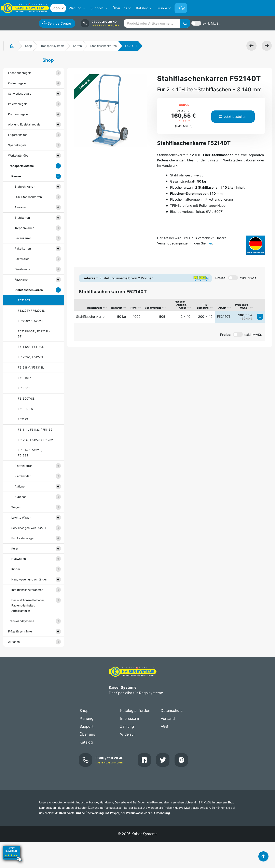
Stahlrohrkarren (25, 186)
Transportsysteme (53, 46)
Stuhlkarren (22, 218)
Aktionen (20, 486)
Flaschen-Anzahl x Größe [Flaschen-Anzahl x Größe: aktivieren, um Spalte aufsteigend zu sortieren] (181, 305)
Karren (77, 46)
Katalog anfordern (136, 711)
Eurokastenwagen (23, 538)
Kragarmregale (18, 114)
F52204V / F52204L (31, 311)
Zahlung (127, 726)
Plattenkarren (24, 466)
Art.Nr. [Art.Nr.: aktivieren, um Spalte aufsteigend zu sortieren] (222, 308)
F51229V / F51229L (31, 357)
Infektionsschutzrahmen (27, 590)
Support (87, 726)
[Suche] (185, 23)
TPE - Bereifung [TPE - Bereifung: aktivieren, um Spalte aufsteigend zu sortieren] (203, 306)
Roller (15, 549)
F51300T (24, 388)
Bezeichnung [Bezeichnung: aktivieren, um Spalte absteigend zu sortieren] (95, 308)
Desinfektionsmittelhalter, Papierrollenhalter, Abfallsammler (28, 605)
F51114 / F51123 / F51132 (35, 430)
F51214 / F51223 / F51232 (35, 440)
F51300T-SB (26, 398)
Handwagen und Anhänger (29, 579)
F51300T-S (25, 409)
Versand (168, 718)
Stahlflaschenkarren (104, 46)
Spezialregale (17, 145)
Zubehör (20, 497)
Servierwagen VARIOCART (29, 528)
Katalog (86, 742)
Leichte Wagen (21, 517)
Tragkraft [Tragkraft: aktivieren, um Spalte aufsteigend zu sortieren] (116, 308)
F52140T (24, 300)
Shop (29, 46)
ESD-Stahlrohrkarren (28, 197)
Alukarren (21, 207)
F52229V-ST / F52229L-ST (34, 334)
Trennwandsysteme (21, 621)
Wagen (16, 507)
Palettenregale (18, 104)
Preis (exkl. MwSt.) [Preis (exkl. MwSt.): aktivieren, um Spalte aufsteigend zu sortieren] (242, 306)
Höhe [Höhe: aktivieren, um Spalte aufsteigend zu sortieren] (134, 308)
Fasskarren (22, 279)
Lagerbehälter (17, 135)
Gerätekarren (23, 269)
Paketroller (22, 259)
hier (209, 243)
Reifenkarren (23, 238)
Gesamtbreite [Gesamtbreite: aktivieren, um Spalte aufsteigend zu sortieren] (153, 308)
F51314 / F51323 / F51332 (30, 453)
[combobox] (157, 23)
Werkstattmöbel (19, 155)
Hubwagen (19, 559)
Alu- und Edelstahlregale (24, 124)
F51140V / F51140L (31, 347)
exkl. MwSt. (212, 23)
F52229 (23, 419)
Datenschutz (172, 711)
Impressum (130, 718)
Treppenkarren (24, 228)
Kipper (16, 569)
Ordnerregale (17, 83)
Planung (86, 718)
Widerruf (128, 734)
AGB (164, 726)
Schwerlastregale (20, 94)
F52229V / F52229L (31, 321)
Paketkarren (23, 248)
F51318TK (25, 378)
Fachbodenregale (20, 73)
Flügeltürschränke (20, 631)
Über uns (87, 734)
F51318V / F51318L (31, 367)
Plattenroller (23, 476)
